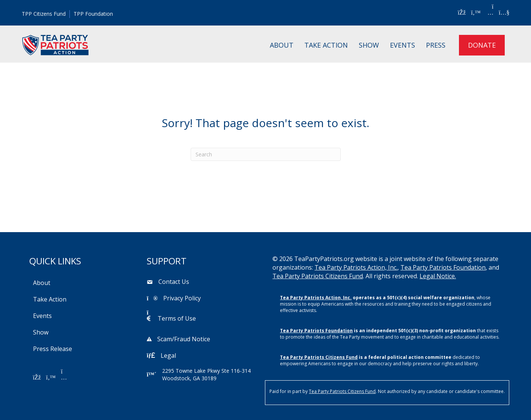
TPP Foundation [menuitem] (93, 14)
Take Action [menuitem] (326, 45)
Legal (168, 355)
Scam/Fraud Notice (184, 339)
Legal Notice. (438, 276)
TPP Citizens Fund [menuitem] (44, 14)
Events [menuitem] (402, 45)
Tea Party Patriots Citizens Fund (318, 276)
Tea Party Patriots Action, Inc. (356, 267)
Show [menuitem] (369, 45)
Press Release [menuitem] (53, 349)
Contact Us (174, 282)
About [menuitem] (282, 45)
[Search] (266, 154)
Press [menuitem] (436, 45)
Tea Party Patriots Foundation (443, 267)
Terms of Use (177, 318)
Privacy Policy (182, 298)
